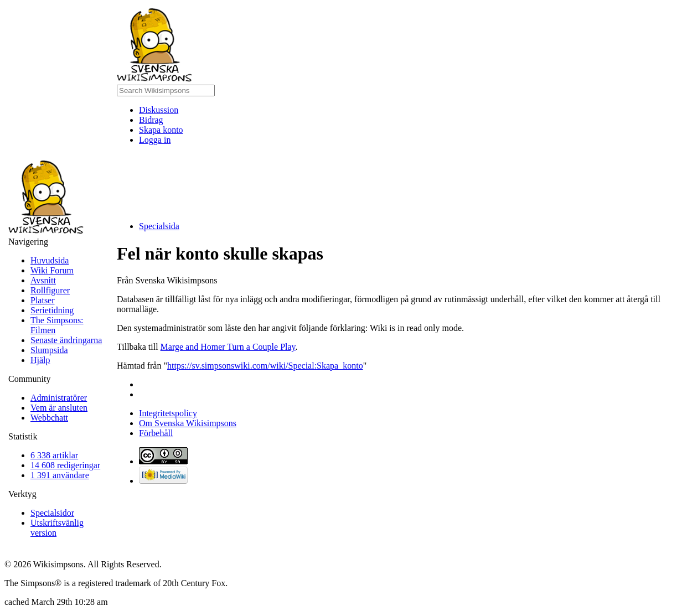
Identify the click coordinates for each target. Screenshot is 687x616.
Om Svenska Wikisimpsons (188, 423)
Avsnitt (43, 280)
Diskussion (159, 110)
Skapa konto (161, 130)
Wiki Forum (52, 270)
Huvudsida (50, 260)
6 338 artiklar (54, 455)
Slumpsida (49, 350)
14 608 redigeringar (65, 465)
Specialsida (159, 226)
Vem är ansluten (59, 408)
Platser (43, 300)
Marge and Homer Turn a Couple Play (228, 347)
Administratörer (59, 398)
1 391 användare (60, 475)
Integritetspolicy (168, 413)
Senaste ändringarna (66, 340)
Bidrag (151, 120)
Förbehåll (156, 433)
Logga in (155, 140)
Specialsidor (52, 513)
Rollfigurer (50, 290)
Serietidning (52, 310)
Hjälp (40, 360)
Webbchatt (49, 418)
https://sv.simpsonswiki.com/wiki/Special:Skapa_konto (265, 366)
